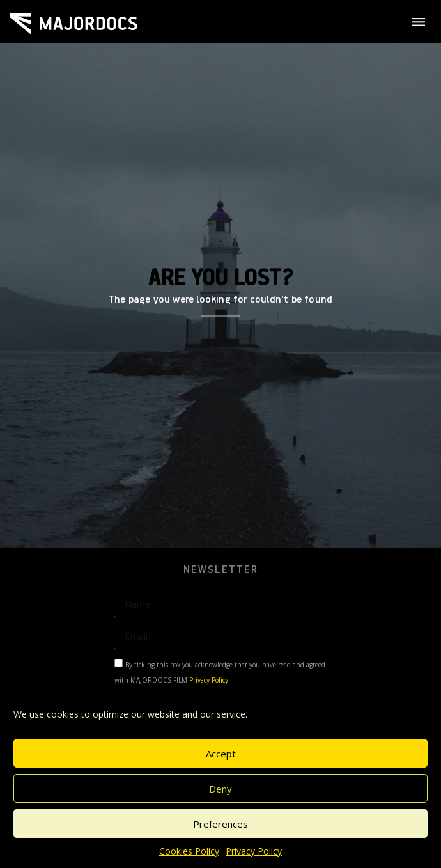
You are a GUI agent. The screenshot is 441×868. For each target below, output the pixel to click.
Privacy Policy (254, 851)
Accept (221, 754)
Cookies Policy (189, 851)
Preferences (220, 824)
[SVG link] (73, 23)
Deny (220, 789)
